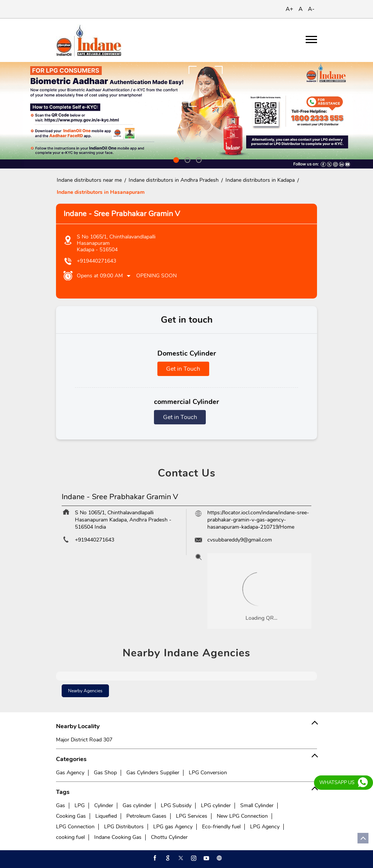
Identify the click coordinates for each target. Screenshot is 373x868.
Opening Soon (156, 276)
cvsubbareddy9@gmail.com (240, 540)
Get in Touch (183, 369)
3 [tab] (198, 159)
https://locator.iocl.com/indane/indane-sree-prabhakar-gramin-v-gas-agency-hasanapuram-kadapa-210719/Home (258, 520)
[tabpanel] (186, 115)
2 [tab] (186, 159)
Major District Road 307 (84, 740)
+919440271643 (96, 261)
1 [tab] (175, 159)
